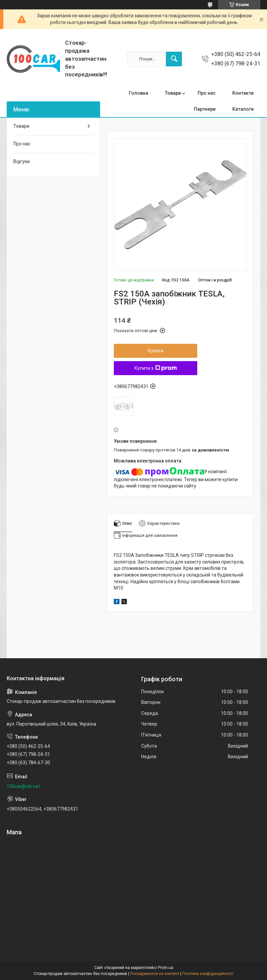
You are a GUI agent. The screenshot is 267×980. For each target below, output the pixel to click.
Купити (156, 351)
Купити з (156, 368)
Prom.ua (166, 968)
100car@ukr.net (23, 786)
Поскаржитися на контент (155, 974)
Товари (173, 93)
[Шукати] (174, 59)
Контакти (243, 93)
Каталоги (243, 109)
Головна (139, 93)
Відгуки (22, 161)
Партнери (205, 109)
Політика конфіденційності (208, 974)
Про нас (207, 93)
